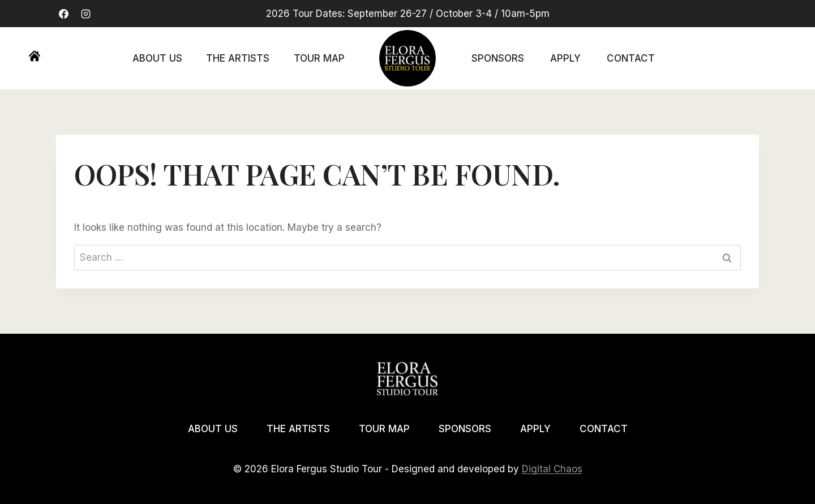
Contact (631, 58)
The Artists (238, 58)
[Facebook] (63, 14)
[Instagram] (85, 14)
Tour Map (319, 58)
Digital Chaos (552, 469)
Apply (565, 58)
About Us (157, 58)
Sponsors (498, 58)
